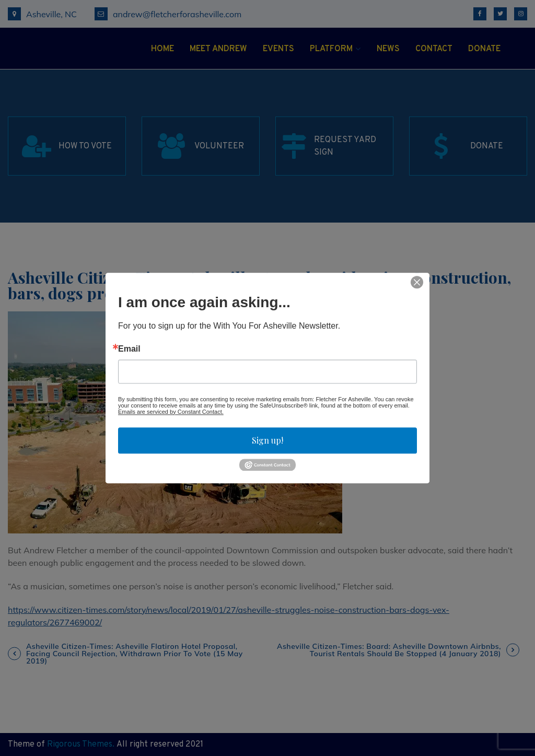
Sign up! (267, 440)
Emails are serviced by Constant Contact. (171, 412)
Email (129, 349)
